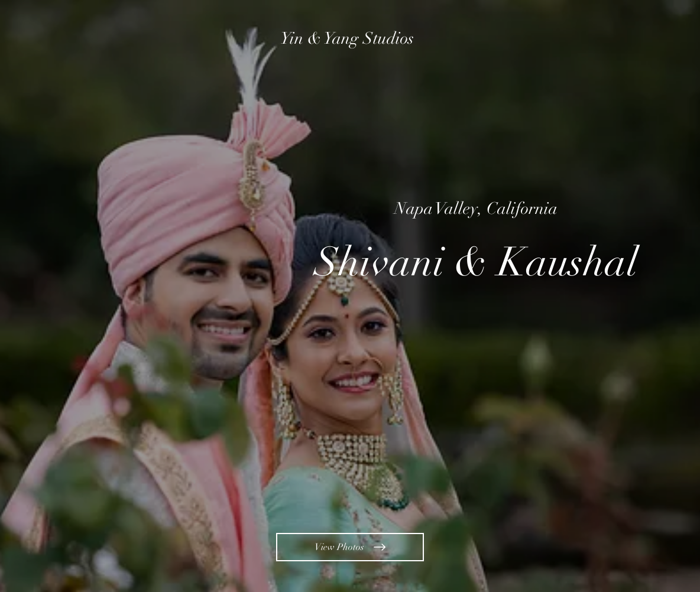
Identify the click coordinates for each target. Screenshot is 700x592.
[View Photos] (350, 547)
